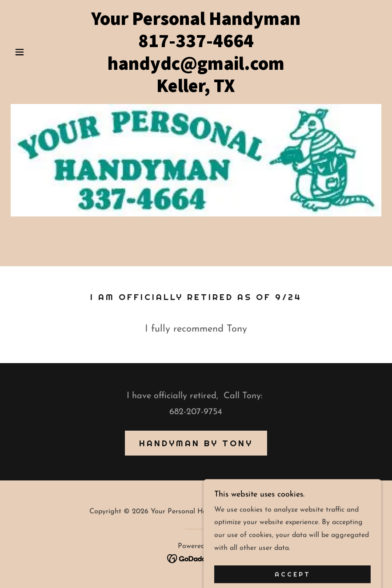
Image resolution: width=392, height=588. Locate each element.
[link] (196, 90)
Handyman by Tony (196, 443)
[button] (38, 52)
